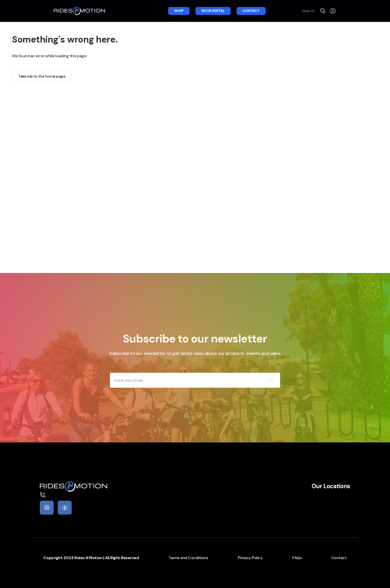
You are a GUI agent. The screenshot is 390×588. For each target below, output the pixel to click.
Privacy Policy (250, 558)
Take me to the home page (42, 76)
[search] (323, 11)
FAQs (297, 558)
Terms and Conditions (188, 558)
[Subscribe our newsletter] (271, 380)
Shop (179, 11)
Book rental (213, 11)
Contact (251, 11)
